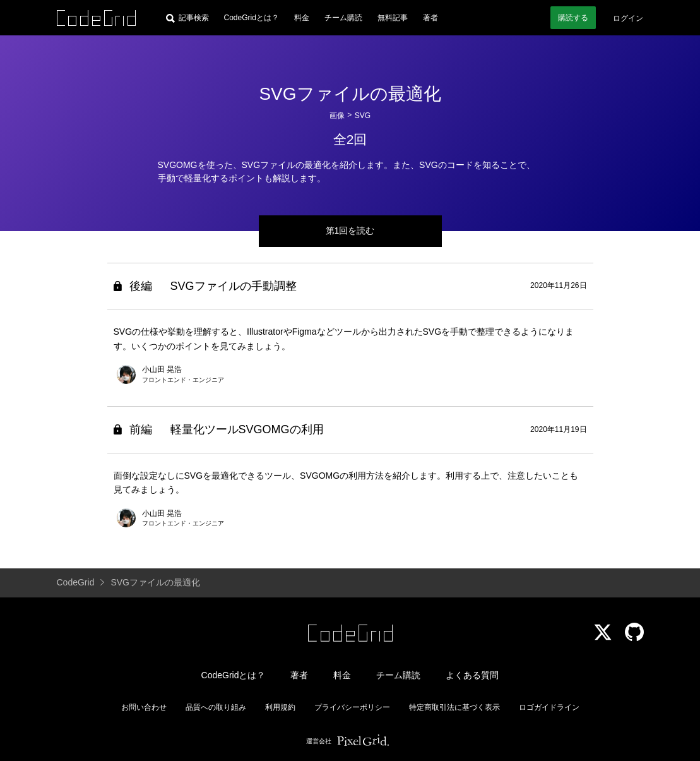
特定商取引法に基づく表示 (454, 707)
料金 (302, 18)
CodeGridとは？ (252, 18)
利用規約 (280, 707)
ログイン (628, 18)
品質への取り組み (216, 707)
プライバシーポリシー (352, 707)
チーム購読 (343, 18)
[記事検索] (187, 18)
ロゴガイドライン (549, 707)
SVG (363, 116)
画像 (337, 116)
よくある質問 (472, 675)
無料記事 (393, 18)
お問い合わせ (144, 707)
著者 (430, 18)
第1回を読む (350, 231)
